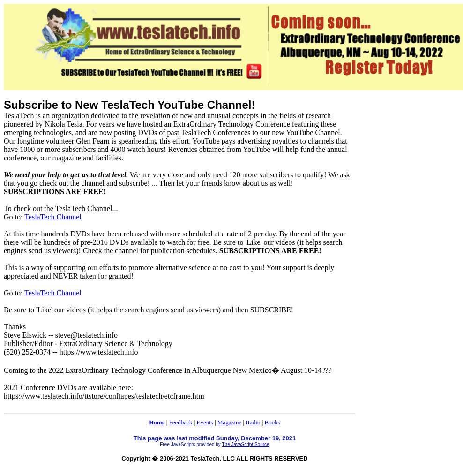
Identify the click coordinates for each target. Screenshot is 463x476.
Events (205, 422)
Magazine (229, 422)
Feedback (181, 422)
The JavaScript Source (245, 444)
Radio (253, 422)
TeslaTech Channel (53, 217)
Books (273, 422)
